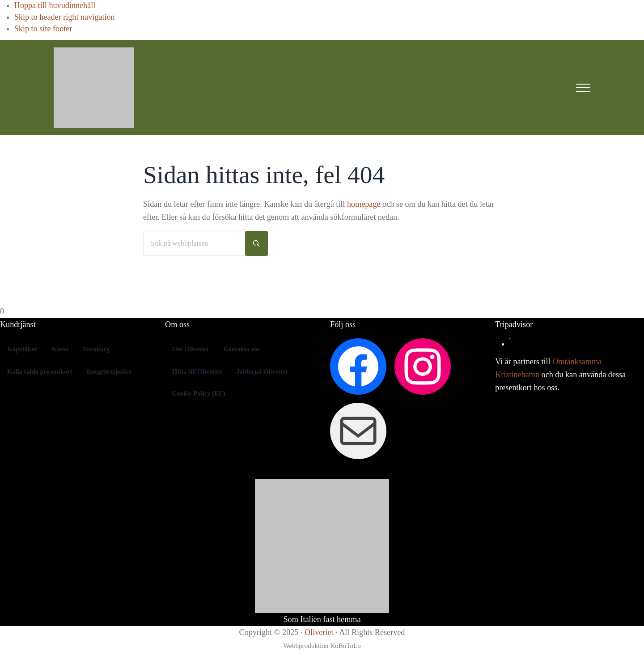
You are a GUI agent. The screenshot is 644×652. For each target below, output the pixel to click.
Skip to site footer (43, 29)
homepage (364, 204)
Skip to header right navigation (65, 17)
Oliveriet (319, 632)
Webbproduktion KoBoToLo (322, 646)
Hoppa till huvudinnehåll (55, 5)
